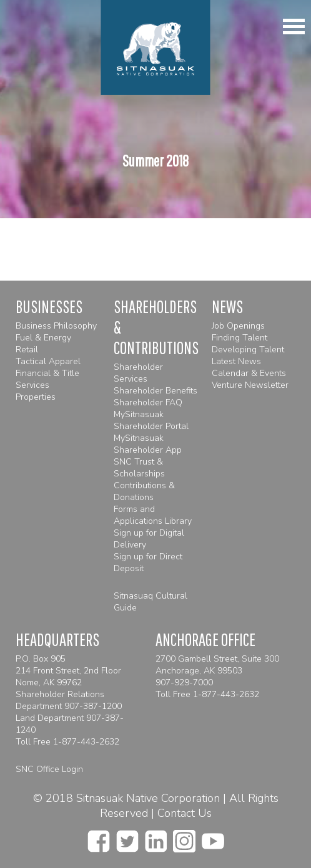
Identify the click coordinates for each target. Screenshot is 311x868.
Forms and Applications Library (153, 515)
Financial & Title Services (47, 379)
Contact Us (185, 813)
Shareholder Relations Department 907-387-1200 (69, 700)
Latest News (236, 361)
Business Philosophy (56, 326)
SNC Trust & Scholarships (139, 468)
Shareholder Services (138, 373)
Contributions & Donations (144, 491)
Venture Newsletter (250, 385)
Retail (27, 350)
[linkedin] (156, 837)
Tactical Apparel (48, 361)
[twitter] (127, 837)
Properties (36, 397)
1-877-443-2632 (86, 742)
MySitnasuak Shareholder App (148, 444)
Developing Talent (248, 350)
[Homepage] (156, 47)
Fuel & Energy (43, 338)
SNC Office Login (49, 769)
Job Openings (238, 326)
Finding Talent (239, 338)
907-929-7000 (184, 682)
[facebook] (99, 837)
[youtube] (213, 837)
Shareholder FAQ (148, 403)
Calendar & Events (249, 373)
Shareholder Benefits (155, 391)
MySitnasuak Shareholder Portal (151, 420)
